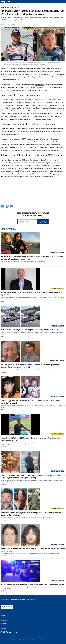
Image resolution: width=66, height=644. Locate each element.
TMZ (49, 111)
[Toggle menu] (63, 2)
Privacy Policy (4, 621)
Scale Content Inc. (31, 600)
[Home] (6, 2)
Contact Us (3, 629)
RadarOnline (40, 85)
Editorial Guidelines (5, 618)
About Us (3, 615)
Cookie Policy (4, 623)
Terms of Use (4, 626)
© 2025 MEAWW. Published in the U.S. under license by (14, 600)
